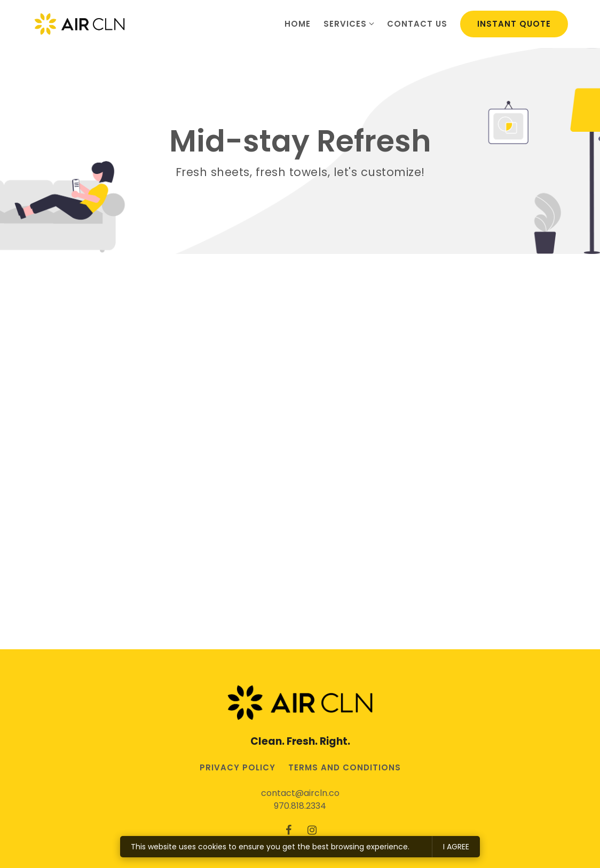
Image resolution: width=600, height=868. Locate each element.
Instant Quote (514, 24)
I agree (456, 847)
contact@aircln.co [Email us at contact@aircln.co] (300, 793)
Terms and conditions (345, 768)
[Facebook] (288, 830)
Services (345, 24)
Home (298, 24)
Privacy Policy (238, 768)
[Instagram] (312, 830)
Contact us (417, 24)
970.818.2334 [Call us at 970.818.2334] (300, 806)
